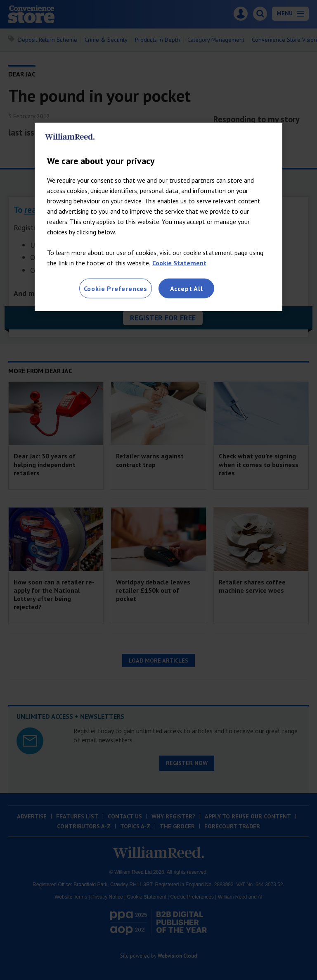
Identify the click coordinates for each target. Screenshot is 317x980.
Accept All (187, 288)
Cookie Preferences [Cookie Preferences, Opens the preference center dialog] (116, 288)
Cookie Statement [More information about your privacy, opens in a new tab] (179, 262)
